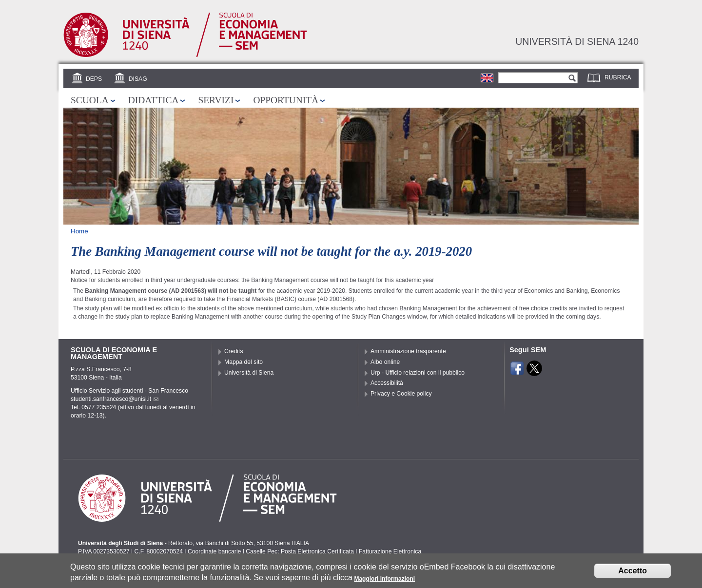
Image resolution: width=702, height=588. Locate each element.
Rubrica (618, 77)
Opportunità (286, 100)
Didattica (154, 100)
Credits (234, 351)
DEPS (94, 79)
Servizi (216, 100)
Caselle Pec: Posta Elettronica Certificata (300, 551)
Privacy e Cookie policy (401, 394)
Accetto (633, 573)
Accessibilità (387, 383)
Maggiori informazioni (384, 580)
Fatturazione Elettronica (390, 551)
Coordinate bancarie (214, 551)
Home (79, 231)
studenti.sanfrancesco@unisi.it (115, 399)
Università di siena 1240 (577, 41)
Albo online (385, 362)
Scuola (90, 100)
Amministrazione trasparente (408, 351)
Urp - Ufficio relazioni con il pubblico (418, 373)
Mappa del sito (244, 362)
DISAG (138, 79)
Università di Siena (249, 373)
